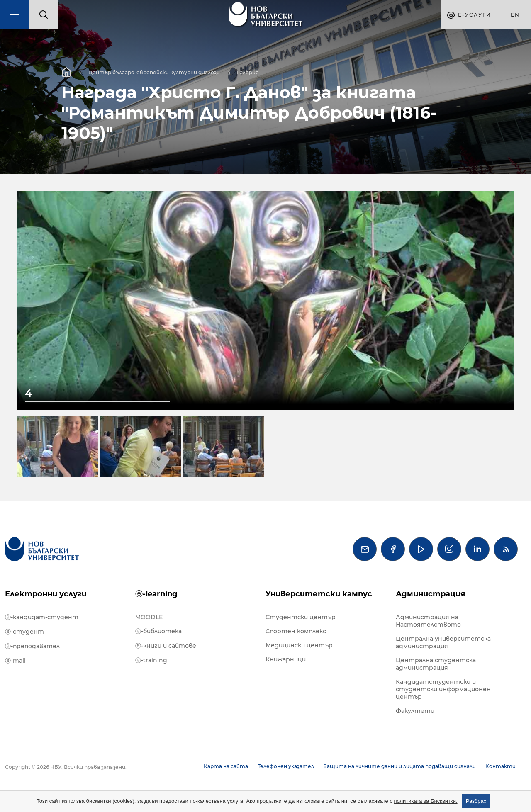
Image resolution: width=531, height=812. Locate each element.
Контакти (501, 766)
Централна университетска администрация (443, 642)
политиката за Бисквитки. (426, 801)
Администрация (430, 594)
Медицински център (299, 645)
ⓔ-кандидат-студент (42, 617)
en (515, 15)
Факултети (415, 711)
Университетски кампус (319, 594)
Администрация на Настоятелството (428, 621)
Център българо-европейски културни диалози (154, 72)
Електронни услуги (46, 594)
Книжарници (286, 659)
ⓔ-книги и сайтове (166, 646)
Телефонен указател (286, 766)
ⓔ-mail (15, 661)
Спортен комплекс (296, 631)
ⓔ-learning (156, 594)
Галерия (248, 72)
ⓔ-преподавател (32, 646)
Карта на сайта (226, 766)
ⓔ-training (151, 660)
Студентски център (301, 617)
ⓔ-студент (24, 632)
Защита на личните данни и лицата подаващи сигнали (400, 766)
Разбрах (476, 801)
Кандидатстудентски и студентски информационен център (443, 689)
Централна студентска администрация (436, 664)
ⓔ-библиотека (158, 631)
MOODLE (149, 617)
